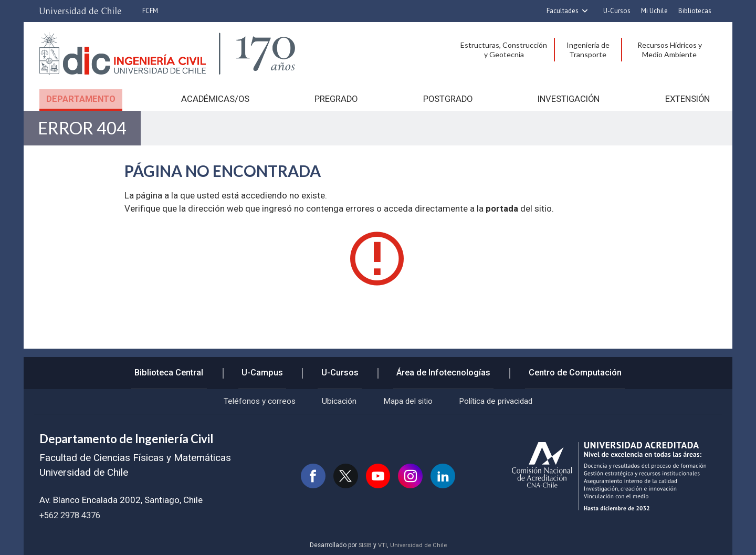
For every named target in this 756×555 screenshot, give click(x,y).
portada (502, 214)
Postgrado (447, 99)
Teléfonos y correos (247, 400)
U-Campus (268, 368)
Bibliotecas (695, 11)
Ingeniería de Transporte (588, 50)
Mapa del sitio (409, 400)
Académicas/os (214, 99)
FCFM (150, 11)
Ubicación (333, 400)
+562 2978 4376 (73, 515)
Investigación (569, 99)
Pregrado (335, 99)
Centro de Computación (565, 368)
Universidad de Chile (419, 546)
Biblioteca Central (180, 368)
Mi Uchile (654, 11)
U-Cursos (617, 11)
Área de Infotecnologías (437, 368)
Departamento (80, 99)
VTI (382, 546)
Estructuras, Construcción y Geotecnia (504, 50)
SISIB (363, 546)
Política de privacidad (506, 400)
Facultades (563, 11)
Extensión (688, 99)
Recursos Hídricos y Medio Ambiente (670, 50)
